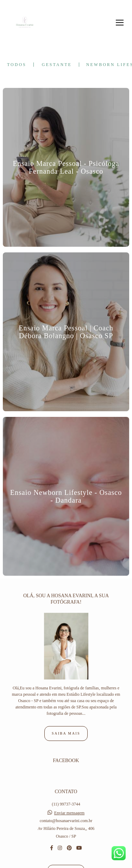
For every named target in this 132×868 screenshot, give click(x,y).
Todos (17, 65)
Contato (66, 835)
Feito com (66, 862)
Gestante (57, 65)
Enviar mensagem (69, 776)
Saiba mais (66, 696)
